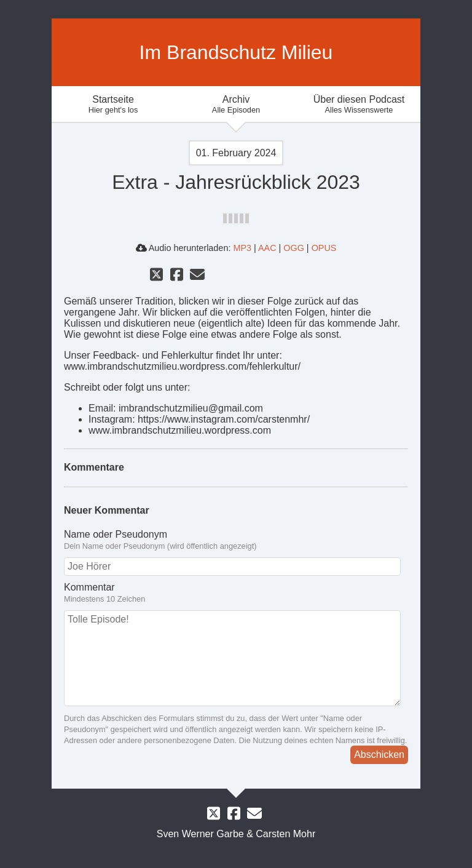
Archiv (236, 104)
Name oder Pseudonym (116, 534)
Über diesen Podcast (359, 104)
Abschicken (379, 755)
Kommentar (89, 587)
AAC (267, 248)
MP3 (242, 248)
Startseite (113, 104)
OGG (294, 248)
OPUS (324, 248)
